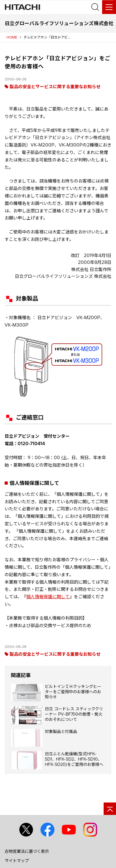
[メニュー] (109, 7)
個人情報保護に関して (48, 597)
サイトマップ (17, 861)
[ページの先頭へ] (110, 809)
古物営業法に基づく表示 (27, 851)
